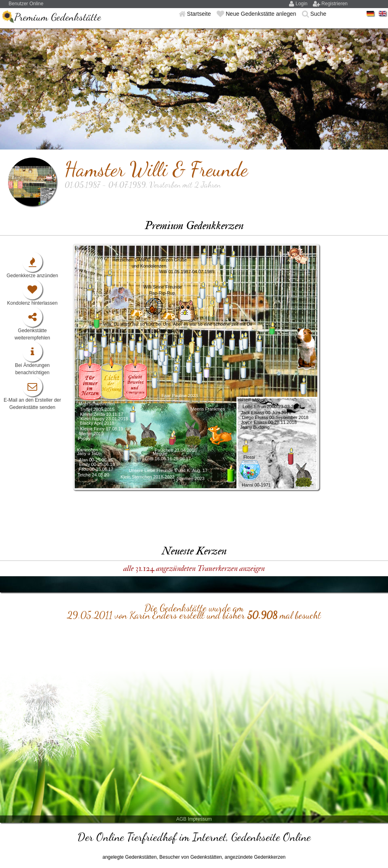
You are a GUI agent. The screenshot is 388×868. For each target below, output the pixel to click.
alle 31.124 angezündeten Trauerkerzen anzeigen (194, 568)
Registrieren (334, 4)
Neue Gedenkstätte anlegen (261, 14)
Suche (318, 14)
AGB (181, 819)
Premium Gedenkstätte (58, 17)
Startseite (200, 14)
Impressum (200, 819)
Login (302, 4)
